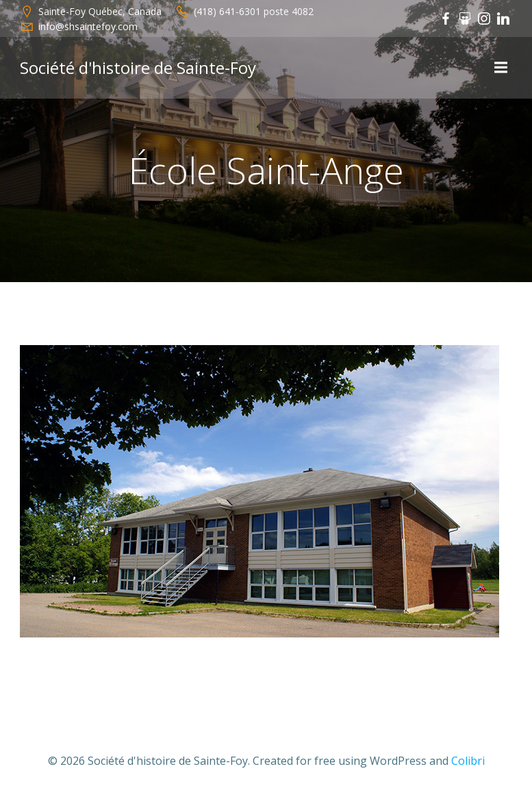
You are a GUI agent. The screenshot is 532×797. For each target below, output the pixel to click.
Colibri (468, 761)
